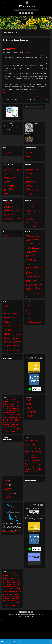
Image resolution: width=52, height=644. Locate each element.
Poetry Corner (30, 321)
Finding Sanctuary (30, 253)
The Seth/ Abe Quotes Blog (32, 286)
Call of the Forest (30, 171)
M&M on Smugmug (30, 154)
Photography (29, 309)
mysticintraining (29, 263)
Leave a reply (27, 42)
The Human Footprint (30, 189)
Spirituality (17, 100)
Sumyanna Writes (30, 220)
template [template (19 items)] (12, 429)
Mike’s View (36, 97)
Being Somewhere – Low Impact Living (34, 167)
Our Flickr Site (29, 214)
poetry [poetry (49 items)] (5, 424)
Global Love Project (30, 255)
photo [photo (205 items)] (6, 420)
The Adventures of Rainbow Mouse (34, 323)
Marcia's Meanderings (32, 317)
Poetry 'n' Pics (30, 320)
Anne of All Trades (8, 167)
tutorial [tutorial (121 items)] (16, 429)
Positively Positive (30, 266)
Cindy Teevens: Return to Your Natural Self (35, 246)
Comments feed (7, 152)
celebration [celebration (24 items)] (14, 406)
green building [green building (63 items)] (11, 411)
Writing (28, 315)
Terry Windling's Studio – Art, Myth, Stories (12, 335)
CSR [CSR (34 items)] (9, 409)
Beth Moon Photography (31, 202)
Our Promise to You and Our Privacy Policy (36, 615)
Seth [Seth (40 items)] (17, 424)
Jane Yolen (6, 312)
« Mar (4, 133)
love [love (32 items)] (16, 417)
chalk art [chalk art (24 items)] (18, 406)
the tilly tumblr (7, 337)
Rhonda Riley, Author (8, 329)
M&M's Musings (27, 6)
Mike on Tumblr (29, 159)
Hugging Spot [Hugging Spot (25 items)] (6, 415)
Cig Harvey (6, 305)
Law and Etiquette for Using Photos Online (34, 210)
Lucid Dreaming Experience (32, 261)
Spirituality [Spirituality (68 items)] (14, 426)
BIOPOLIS (28, 168)
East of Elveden (29, 173)
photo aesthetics (29, 216)
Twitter (23, 13)
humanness (40, 100)
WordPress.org (7, 154)
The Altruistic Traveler (8, 214)
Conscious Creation (30, 247)
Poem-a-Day (7, 328)
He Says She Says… (10, 48)
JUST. (27, 257)
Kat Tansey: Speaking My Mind (32, 258)
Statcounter (3, 619)
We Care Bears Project (9, 192)
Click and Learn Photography (32, 204)
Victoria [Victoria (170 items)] (6, 431)
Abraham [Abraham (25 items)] (5, 400)
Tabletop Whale (7, 235)
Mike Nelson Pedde (20, 42)
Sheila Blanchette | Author (9, 331)
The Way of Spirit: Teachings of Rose (33, 287)
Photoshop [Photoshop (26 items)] (17, 423)
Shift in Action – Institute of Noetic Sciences (35, 279)
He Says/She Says (34, 100)
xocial (27, 296)
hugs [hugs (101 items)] (11, 414)
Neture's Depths (29, 179)
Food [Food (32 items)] (11, 409)
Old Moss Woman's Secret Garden (33, 212)
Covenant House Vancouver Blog (33, 249)
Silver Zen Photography (31, 218)
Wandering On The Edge (31, 226)
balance (25, 100)
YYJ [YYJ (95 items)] (13, 431)
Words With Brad (8, 349)
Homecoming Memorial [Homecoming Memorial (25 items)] (16, 413)
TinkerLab (6, 191)
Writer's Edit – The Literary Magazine (11, 351)
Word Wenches (7, 348)
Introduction (29, 308)
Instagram (32, 13)
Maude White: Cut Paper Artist (10, 177)
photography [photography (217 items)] (14, 420)
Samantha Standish (30, 270)
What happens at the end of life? (33, 294)
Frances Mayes (7, 311)
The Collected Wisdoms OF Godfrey (11, 336)
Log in (5, 150)
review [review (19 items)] (14, 425)
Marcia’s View (30, 97)
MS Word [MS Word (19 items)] (19, 417)
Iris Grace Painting (8, 176)
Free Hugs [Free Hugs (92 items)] (17, 408)
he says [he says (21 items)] (17, 411)
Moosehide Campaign (30, 262)
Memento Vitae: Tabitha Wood (10, 317)
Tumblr (29, 13)
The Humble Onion (8, 216)
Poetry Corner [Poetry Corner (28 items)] (10, 424)
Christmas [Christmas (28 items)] (5, 409)
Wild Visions (7, 193)
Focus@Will (29, 254)
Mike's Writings (31, 319)
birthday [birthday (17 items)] (14, 404)
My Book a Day (7, 321)
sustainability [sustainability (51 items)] (7, 429)
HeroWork (28, 175)
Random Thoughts (30, 311)
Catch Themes (31, 616)
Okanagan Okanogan (30, 183)
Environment (29, 304)
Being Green (30, 305)
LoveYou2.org (29, 259)
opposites (11, 101)
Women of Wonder (30, 295)
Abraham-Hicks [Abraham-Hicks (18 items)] (10, 400)
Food (27, 307)
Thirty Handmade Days (9, 189)
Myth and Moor (7, 323)
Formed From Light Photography (33, 206)
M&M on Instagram (30, 152)
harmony (28, 100)
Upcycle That (29, 193)
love (44, 100)
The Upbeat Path (8, 217)
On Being (28, 265)
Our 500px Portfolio (30, 213)
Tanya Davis (7, 333)
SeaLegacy (28, 185)
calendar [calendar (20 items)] (10, 406)
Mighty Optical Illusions (9, 179)
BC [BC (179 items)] (5, 404)
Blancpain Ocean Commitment (32, 170)
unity (16, 101)
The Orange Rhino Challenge (32, 283)
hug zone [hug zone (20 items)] (14, 415)
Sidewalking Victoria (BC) (9, 213)
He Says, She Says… (32, 316)
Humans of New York (30, 208)
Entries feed (7, 151)
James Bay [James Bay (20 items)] (5, 417)
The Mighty (28, 282)
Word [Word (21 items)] (11, 432)
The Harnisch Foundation (31, 280)
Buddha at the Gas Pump (31, 242)
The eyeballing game (8, 188)
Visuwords (6, 344)
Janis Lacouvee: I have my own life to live (12, 313)
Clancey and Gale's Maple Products (11, 206)
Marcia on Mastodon (30, 156)
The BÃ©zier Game (30, 221)
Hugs (5, 92)
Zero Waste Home (30, 195)
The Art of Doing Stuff (8, 187)
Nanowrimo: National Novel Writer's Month (12, 324)
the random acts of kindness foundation (34, 284)
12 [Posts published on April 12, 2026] (5, 129)
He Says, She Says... (11, 100)
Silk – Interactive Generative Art (10, 185)
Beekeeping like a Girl (8, 202)
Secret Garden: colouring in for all (11, 184)
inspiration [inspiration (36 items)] (19, 415)
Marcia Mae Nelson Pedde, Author (33, 155)
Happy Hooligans (8, 175)
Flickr (26, 13)
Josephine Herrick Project (31, 209)
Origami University (8, 183)
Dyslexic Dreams (8, 308)
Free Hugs (30, 312)
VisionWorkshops (30, 225)
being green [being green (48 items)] (9, 404)
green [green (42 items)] (5, 411)
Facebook (20, 13)
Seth (27, 53)
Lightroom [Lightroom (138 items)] (11, 417)
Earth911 (28, 172)
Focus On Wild (29, 205)
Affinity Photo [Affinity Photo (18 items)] (18, 402)
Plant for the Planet (30, 184)
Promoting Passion (30, 217)
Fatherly (6, 173)
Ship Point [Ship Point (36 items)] (8, 426)
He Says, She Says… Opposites (16, 40)
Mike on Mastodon (30, 158)
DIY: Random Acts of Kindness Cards (11, 307)
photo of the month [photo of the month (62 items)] (9, 422)
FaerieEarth (6, 309)
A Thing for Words (8, 304)
